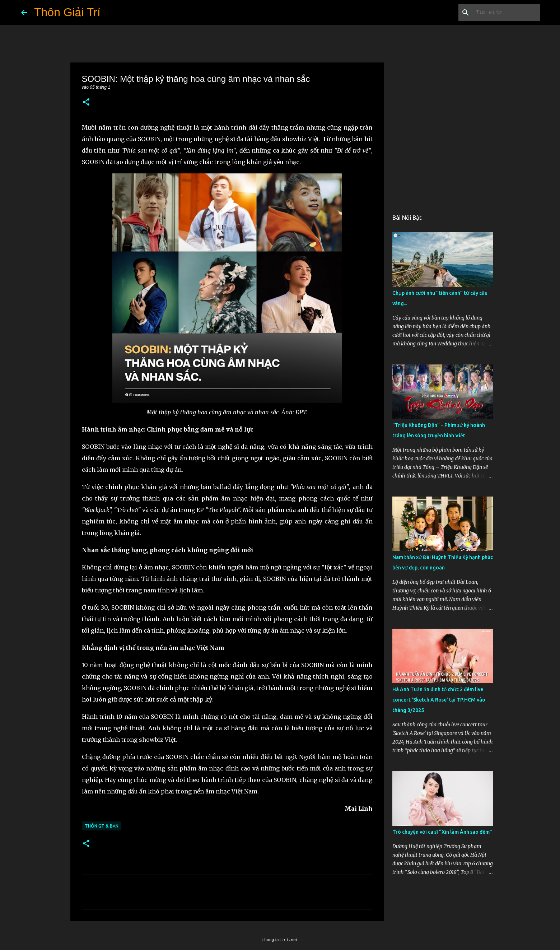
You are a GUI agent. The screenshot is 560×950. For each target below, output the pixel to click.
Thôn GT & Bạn (102, 826)
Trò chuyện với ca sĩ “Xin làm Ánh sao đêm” (442, 832)
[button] (86, 103)
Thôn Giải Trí (67, 12)
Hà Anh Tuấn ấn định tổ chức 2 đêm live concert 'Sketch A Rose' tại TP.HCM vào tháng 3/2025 (439, 700)
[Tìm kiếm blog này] (503, 13)
